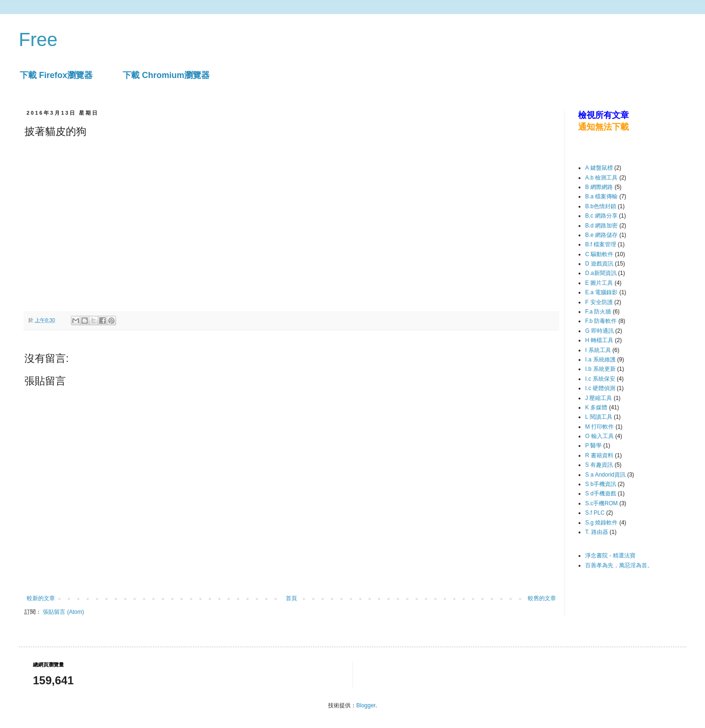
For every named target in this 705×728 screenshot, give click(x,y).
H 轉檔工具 (599, 340)
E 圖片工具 (599, 283)
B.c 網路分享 (601, 216)
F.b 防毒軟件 (601, 321)
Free (38, 39)
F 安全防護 (599, 302)
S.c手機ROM (601, 503)
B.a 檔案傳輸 (601, 196)
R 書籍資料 (599, 455)
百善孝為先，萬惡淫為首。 (619, 565)
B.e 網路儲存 (601, 235)
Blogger (366, 705)
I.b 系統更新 (600, 369)
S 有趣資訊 (599, 465)
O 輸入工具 (599, 436)
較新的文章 (41, 598)
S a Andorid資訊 (605, 475)
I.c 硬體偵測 (600, 388)
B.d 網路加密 (601, 226)
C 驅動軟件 (599, 254)
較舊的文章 (542, 598)
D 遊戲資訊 (599, 264)
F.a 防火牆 (598, 312)
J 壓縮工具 (599, 398)
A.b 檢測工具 (601, 178)
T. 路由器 (597, 532)
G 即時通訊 (599, 331)
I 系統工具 (598, 350)
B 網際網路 (599, 187)
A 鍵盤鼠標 (599, 168)
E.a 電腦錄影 (601, 292)
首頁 (291, 598)
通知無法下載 (603, 127)
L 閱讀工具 (599, 417)
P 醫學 (593, 446)
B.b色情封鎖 (601, 206)
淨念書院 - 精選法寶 (610, 556)
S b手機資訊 (601, 484)
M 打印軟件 (599, 427)
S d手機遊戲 (601, 493)
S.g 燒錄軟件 (601, 523)
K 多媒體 (596, 407)
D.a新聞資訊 (601, 273)
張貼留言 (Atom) (63, 612)
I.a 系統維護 (600, 360)
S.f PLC (595, 513)
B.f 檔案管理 (601, 244)
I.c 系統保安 (600, 379)
